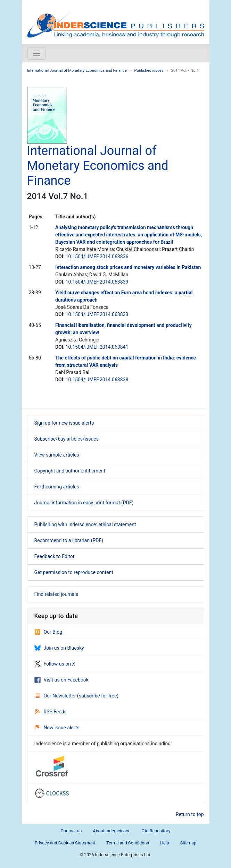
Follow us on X (55, 664)
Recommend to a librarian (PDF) (69, 540)
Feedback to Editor (55, 556)
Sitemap (188, 843)
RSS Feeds (51, 712)
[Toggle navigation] (36, 53)
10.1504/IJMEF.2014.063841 (97, 347)
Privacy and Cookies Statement (65, 843)
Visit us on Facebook (61, 680)
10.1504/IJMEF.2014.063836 (97, 257)
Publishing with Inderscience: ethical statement (85, 524)
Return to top (190, 814)
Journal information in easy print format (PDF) (84, 503)
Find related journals (56, 594)
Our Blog (48, 632)
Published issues (149, 71)
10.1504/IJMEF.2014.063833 (97, 314)
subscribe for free (98, 696)
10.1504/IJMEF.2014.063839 (97, 282)
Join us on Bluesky (59, 648)
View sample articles (57, 455)
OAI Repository (156, 831)
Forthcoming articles (57, 487)
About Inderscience (112, 831)
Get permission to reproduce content (74, 572)
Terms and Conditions (128, 843)
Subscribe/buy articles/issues (67, 439)
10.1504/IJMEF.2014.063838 (97, 380)
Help (165, 843)
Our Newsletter (56, 696)
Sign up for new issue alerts (64, 423)
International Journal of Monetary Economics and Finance (77, 71)
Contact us (71, 831)
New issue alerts (57, 728)
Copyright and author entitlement (70, 471)
